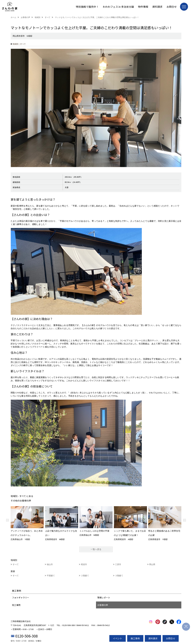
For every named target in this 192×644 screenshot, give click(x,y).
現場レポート (104, 597)
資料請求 (157, 7)
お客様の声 (103, 605)
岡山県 (152, 564)
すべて (16, 564)
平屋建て (51, 576)
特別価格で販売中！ (87, 7)
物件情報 (143, 7)
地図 (52, 625)
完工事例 (16, 605)
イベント (117, 638)
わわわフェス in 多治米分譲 (118, 7)
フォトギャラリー (21, 597)
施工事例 (135, 638)
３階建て (119, 576)
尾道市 (84, 564)
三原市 (118, 564)
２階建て (85, 576)
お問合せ (172, 7)
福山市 (50, 564)
